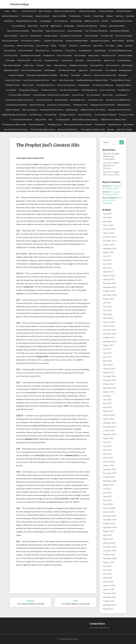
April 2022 (107, 407)
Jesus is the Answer (107, 90)
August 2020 (108, 485)
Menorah (111, 129)
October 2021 (109, 430)
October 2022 (109, 384)
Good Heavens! (121, 95)
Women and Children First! (68, 129)
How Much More (96, 70)
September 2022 (110, 388)
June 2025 (107, 260)
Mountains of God (109, 55)
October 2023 (109, 337)
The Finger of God (51, 60)
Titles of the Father (94, 60)
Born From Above (113, 65)
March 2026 (108, 225)
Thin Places (64, 75)
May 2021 (107, 450)
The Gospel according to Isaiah (14, 124)
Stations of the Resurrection (65, 11)
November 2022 (110, 380)
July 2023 (107, 349)
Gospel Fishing (100, 50)
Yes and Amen (9, 46)
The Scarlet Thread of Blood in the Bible (42, 75)
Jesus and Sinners (61, 21)
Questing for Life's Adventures (16, 129)
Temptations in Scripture (100, 41)
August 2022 (108, 392)
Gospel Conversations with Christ (36, 80)
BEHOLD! (130, 41)
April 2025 (107, 268)
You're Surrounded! (64, 55)
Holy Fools (119, 16)
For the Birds (11, 90)
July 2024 (107, 303)
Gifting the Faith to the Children (93, 110)
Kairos (49, 65)
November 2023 (110, 334)
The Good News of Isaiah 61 (105, 115)
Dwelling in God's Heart (79, 65)
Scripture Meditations (10, 16)
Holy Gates (79, 60)
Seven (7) (129, 46)
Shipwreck (87, 75)
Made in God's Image (25, 46)
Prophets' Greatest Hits (54, 41)
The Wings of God (54, 124)
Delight (120, 46)
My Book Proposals (37, 105)
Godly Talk (44, 26)
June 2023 (107, 353)
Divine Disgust (127, 65)
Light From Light (72, 110)
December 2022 (110, 376)
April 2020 (107, 500)
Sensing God (9, 21)
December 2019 (110, 516)
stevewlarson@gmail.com (100, 628)
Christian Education (124, 11)
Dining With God (114, 124)
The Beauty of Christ (49, 90)
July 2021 (107, 442)
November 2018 (110, 551)
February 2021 (109, 462)
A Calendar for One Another (71, 36)
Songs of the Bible (59, 16)
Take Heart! (123, 75)
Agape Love (83, 70)
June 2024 (107, 307)
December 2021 (110, 423)
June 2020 (107, 492)
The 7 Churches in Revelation (96, 31)
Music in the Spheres (37, 124)
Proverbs (87, 16)
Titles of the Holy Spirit (12, 65)
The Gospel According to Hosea (43, 129)
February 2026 (109, 229)
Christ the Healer (91, 36)
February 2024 (109, 322)
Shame (54, 46)
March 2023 (108, 365)
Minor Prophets (118, 41)
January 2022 (109, 419)
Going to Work (40, 120)
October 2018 (109, 554)
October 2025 (109, 245)
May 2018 (107, 574)
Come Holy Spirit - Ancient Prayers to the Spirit (51, 95)
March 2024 (108, 318)
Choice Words (100, 124)
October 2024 (109, 291)
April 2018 (107, 578)
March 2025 (108, 272)
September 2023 (110, 341)
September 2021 (110, 434)
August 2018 (108, 562)
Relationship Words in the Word (14, 115)
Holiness (110, 16)
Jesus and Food (10, 50)
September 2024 (110, 295)
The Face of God (24, 60)
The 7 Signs (110, 46)
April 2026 (107, 221)
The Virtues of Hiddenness (103, 85)
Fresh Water (76, 75)
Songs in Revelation (75, 31)
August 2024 (108, 299)
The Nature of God (29, 11)
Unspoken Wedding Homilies (77, 41)
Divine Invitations (11, 36)
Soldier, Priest (29, 65)
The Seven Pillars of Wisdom (20, 95)
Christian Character (106, 11)
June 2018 (107, 570)
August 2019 (108, 531)
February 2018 (109, 585)
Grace (54, 80)
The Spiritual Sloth (62, 120)
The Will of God (124, 90)
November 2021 (110, 427)
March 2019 (108, 539)
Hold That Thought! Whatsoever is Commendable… (111, 156)
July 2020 (107, 489)
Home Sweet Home (67, 80)
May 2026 (107, 217)
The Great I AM (107, 36)
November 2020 (110, 473)
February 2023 (109, 369)
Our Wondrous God (95, 100)
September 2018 (110, 558)
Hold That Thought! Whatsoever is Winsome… (111, 165)
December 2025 (110, 237)
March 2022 (108, 411)
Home (7, 11)
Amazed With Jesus (78, 100)
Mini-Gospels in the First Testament (78, 124)
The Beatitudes (75, 16)
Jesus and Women (18, 26)
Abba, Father (33, 26)
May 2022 (107, 403)
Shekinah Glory (84, 85)
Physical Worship (124, 60)
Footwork (40, 65)
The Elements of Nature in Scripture (19, 100)
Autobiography (46, 21)
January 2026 (109, 233)
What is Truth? (28, 85)
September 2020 (110, 481)
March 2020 (108, 504)
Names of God (109, 60)
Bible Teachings (45, 11)
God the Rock (57, 50)
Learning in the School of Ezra (119, 110)
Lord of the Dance (85, 115)
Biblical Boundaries (11, 70)
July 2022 (107, 396)
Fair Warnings (69, 26)
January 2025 (109, 279)
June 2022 (107, 399)
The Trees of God (11, 55)
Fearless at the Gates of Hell (105, 75)
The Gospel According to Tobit (93, 129)
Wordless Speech (51, 36)
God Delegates (50, 70)
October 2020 (109, 477)
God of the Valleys (125, 55)
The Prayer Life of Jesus (45, 85)
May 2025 (107, 264)
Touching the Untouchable (30, 55)
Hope (51, 120)
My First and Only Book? (67, 85)
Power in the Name (25, 50)
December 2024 (110, 283)
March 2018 (108, 582)
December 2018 (110, 547)
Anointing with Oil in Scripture (52, 110)
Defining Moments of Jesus (27, 21)
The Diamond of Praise (67, 70)
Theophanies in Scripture (28, 90)
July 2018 (107, 566)
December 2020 (110, 469)
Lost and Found (78, 95)
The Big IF (63, 46)
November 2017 (110, 597)
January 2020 (109, 512)
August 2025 (108, 252)
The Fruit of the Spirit (124, 36)
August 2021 (108, 438)
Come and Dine (67, 60)
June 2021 (107, 446)
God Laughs (10, 60)
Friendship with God (89, 90)
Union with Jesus (60, 65)
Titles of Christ (37, 31)
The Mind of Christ (12, 85)
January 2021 (109, 465)
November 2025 (110, 241)
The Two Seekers (93, 95)
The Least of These (126, 115)
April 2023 (107, 361)
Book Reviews (129, 124)
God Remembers (85, 50)
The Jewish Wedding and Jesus (120, 50)
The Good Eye (71, 50)
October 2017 (109, 601)
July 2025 (107, 256)
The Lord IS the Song (44, 100)
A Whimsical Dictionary (87, 11)
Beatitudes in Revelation (120, 31)
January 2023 (109, 372)
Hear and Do (98, 46)
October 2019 (109, 523)
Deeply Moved (49, 55)
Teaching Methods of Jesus (122, 21)
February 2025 (109, 275)
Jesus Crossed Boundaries (31, 70)
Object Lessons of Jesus (55, 31)
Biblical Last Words (92, 21)
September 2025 (110, 248)
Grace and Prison (97, 65)
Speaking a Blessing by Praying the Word (92, 80)
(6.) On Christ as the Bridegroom (112, 200)
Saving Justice (94, 55)
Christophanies (76, 21)
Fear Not (105, 21)
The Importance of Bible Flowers (118, 100)
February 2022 (109, 415)
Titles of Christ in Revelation (18, 31)
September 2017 (110, 605)
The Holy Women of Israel (120, 80)
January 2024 (109, 326)
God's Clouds (108, 95)
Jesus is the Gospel (13, 80)
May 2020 (107, 496)
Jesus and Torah (42, 46)
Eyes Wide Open (36, 115)
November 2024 (110, 287)
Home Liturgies (27, 16)
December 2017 (110, 593)
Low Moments (85, 46)
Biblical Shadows (124, 105)
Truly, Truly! (37, 60)
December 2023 (110, 330)
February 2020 (109, 508)
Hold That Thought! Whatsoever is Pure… (112, 173)
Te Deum (103, 26)
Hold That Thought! (125, 129)
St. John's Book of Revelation (21, 120)
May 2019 (107, 535)
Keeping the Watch (124, 85)
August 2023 (108, 345)
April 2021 (107, 454)
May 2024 (107, 310)
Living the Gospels (43, 16)
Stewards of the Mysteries (87, 26)
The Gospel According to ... (31, 41)
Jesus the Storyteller (10, 41)
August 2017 (108, 609)
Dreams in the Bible (16, 75)
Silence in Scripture (30, 110)
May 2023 (107, 357)
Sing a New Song (61, 100)
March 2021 (108, 458)
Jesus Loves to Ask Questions (59, 105)
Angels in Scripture (13, 110)
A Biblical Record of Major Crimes (113, 120)
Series (14, 11)
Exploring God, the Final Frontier (103, 105)
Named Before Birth (117, 26)
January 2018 (109, 589)
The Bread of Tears (80, 105)
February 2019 (109, 543)
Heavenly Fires (36, 36)
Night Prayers (56, 26)
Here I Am (24, 36)
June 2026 (107, 214)
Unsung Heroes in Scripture (17, 105)
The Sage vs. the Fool (67, 115)
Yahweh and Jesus (42, 50)
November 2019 (110, 520)
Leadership (130, 16)
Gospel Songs (98, 16)
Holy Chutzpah (80, 55)
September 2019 (110, 527)
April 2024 (107, 314)
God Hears (73, 46)
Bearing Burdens (125, 70)
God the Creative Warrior (69, 90)
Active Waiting (111, 70)
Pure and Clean (51, 115)
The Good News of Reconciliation (85, 120)
